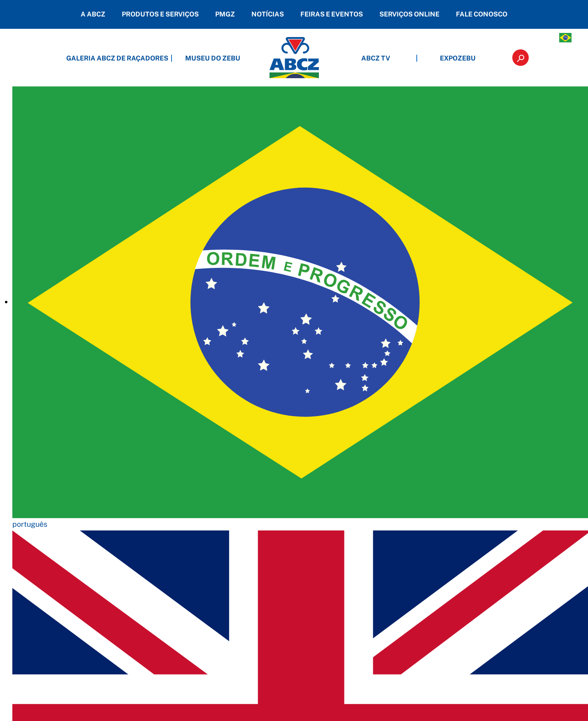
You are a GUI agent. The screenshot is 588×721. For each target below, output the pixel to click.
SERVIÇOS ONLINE (409, 14)
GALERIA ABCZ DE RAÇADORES (130, 58)
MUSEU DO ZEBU (213, 58)
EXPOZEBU (458, 58)
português (30, 524)
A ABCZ (93, 14)
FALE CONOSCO (482, 14)
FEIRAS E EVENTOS (332, 14)
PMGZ (225, 14)
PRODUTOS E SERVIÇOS (160, 14)
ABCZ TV (376, 58)
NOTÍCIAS (268, 14)
